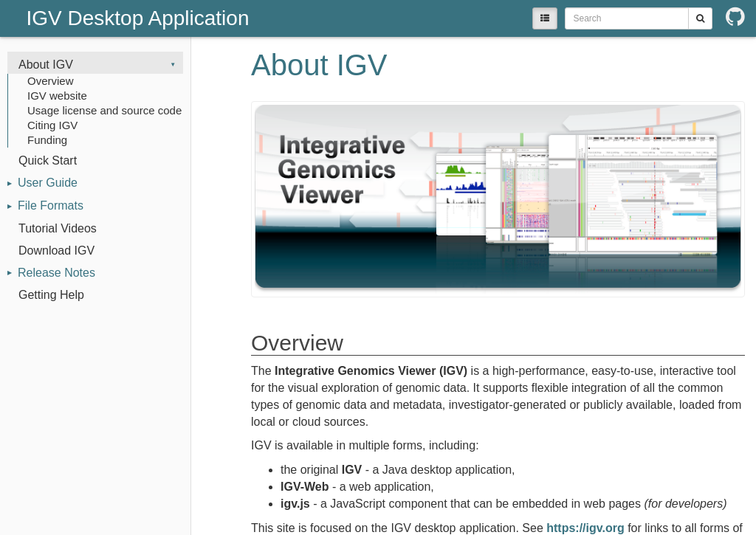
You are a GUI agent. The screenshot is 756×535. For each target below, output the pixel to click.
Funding (47, 140)
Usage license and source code (104, 110)
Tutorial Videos (58, 228)
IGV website (57, 96)
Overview (51, 81)
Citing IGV (52, 125)
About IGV (46, 65)
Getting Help (51, 295)
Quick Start (48, 160)
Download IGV (56, 251)
